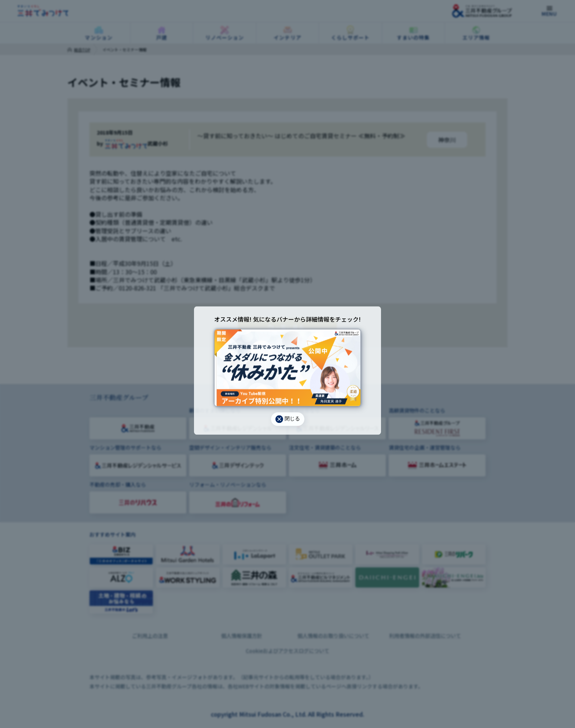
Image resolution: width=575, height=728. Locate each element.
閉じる (288, 419)
